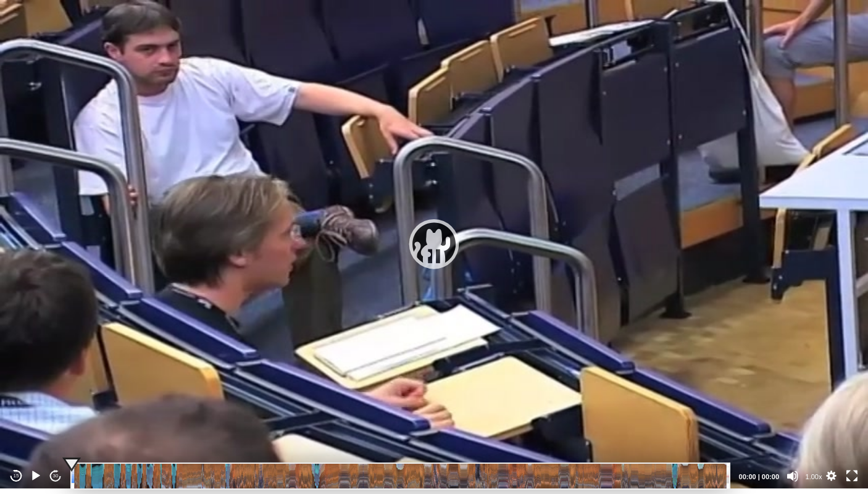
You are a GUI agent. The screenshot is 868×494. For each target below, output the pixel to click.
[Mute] (793, 476)
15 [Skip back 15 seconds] (16, 476)
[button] (434, 244)
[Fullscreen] (852, 476)
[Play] (36, 476)
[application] (434, 244)
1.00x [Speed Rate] (814, 477)
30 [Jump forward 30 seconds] (56, 476)
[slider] (400, 476)
